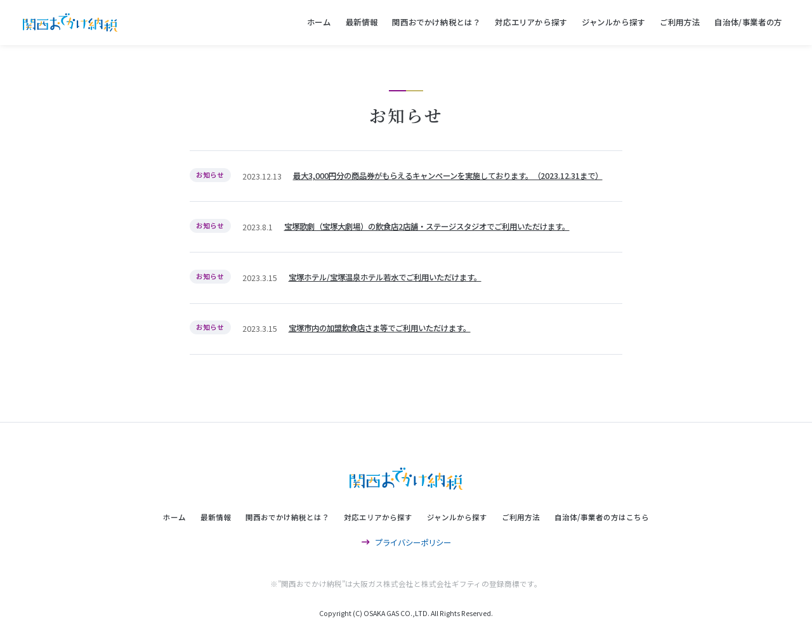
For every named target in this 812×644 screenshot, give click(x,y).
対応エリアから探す (531, 22)
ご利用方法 (680, 22)
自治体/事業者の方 (748, 22)
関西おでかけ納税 (70, 23)
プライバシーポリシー (406, 542)
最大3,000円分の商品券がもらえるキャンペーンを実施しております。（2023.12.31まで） (448, 176)
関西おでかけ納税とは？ (436, 22)
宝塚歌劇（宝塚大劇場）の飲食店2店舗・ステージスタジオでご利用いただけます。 (427, 227)
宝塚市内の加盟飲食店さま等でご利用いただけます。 (380, 328)
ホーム (319, 22)
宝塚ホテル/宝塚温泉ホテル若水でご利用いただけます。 (385, 277)
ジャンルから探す (613, 22)
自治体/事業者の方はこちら (602, 517)
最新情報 (362, 22)
